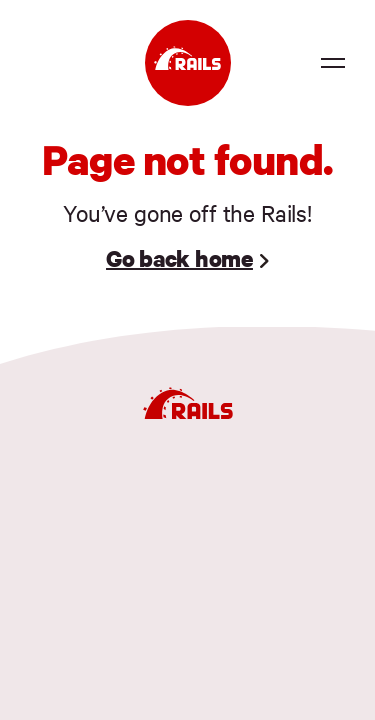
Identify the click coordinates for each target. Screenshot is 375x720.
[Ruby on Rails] (188, 63)
